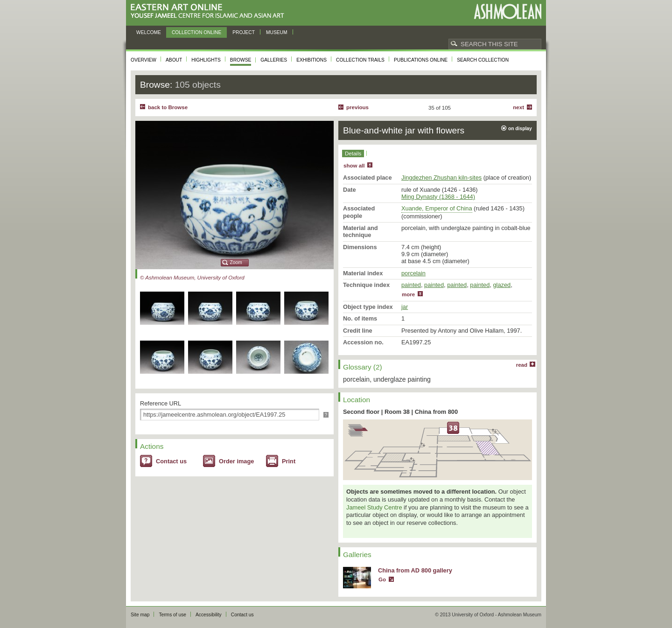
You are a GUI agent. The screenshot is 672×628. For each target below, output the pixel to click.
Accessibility (209, 615)
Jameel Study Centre (374, 507)
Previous (357, 107)
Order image (236, 461)
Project (244, 32)
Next (518, 107)
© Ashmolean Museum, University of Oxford (192, 278)
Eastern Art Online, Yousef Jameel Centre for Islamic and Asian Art (210, 11)
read (522, 365)
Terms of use (172, 615)
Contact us (171, 461)
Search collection (483, 60)
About (174, 60)
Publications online (421, 60)
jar (405, 307)
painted (411, 285)
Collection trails (360, 60)
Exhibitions (311, 60)
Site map (140, 615)
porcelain (413, 273)
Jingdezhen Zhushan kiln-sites (441, 178)
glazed (502, 285)
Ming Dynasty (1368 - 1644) (438, 197)
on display (520, 129)
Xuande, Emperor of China (437, 208)
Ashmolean (507, 11)
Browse (241, 60)
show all (354, 166)
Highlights (206, 60)
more (408, 294)
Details (353, 154)
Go (382, 579)
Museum (277, 32)
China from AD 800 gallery (415, 570)
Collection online (196, 32)
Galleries (274, 60)
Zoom (236, 262)
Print (289, 461)
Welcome (149, 32)
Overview (143, 60)
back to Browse (168, 107)
